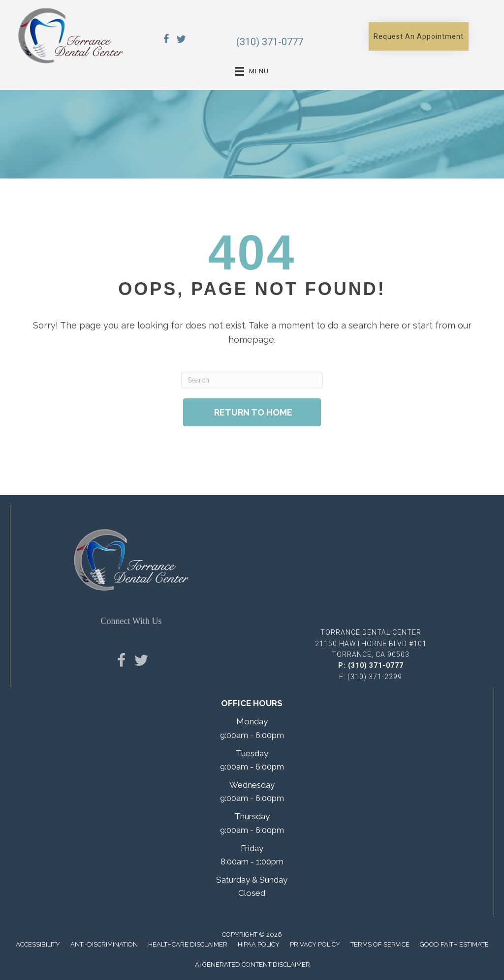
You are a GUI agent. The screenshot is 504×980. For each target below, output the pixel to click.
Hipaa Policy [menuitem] (259, 944)
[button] (419, 36)
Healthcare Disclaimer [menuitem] (188, 944)
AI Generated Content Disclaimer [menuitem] (252, 965)
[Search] (252, 380)
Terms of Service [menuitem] (380, 944)
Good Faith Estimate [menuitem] (454, 944)
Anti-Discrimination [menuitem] (104, 944)
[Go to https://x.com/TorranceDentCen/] (181, 41)
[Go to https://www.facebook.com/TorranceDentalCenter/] (166, 41)
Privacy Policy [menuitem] (315, 944)
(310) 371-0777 (270, 42)
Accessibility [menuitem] (38, 944)
